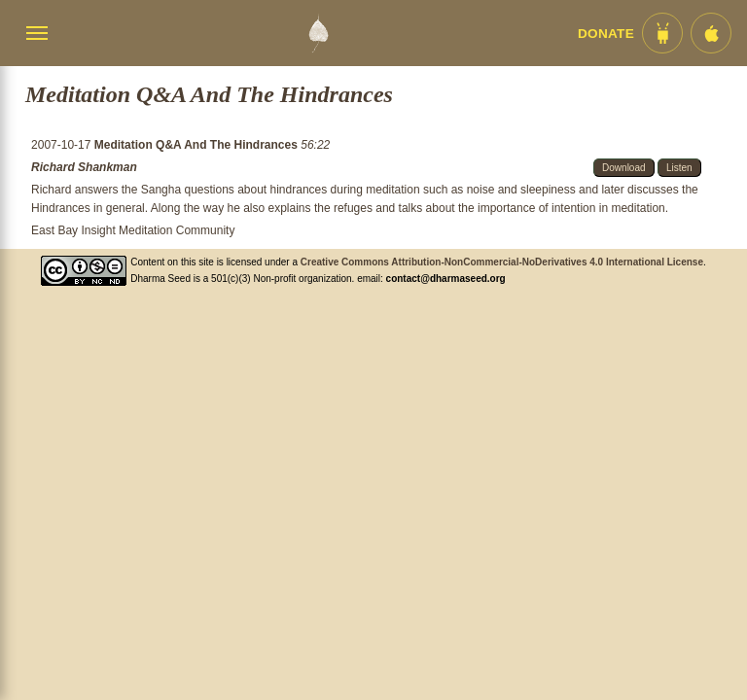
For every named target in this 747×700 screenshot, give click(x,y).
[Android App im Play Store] (662, 33)
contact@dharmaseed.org (446, 279)
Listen (679, 168)
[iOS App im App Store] (711, 33)
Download (623, 168)
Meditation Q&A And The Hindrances (197, 145)
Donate (606, 34)
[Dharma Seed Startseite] (318, 33)
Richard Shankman (84, 167)
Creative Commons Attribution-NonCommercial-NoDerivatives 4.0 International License (502, 262)
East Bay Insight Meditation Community (133, 230)
